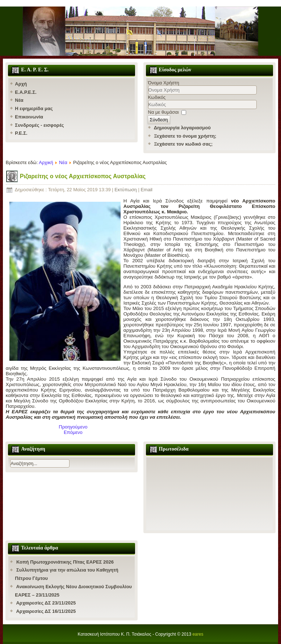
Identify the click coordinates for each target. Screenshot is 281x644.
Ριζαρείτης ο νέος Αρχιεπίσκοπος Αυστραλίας (83, 176)
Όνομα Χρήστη (164, 83)
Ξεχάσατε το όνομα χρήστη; (185, 136)
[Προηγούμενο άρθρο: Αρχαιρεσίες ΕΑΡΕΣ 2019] (73, 427)
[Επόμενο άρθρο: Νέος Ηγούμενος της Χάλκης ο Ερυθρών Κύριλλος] (73, 432)
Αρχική (46, 162)
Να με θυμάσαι (163, 112)
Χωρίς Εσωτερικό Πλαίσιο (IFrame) (209, 494)
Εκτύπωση (126, 190)
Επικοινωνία (29, 117)
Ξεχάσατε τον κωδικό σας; (183, 144)
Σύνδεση (159, 120)
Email (146, 190)
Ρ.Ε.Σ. (21, 133)
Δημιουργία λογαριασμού (182, 128)
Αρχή (21, 84)
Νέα (19, 100)
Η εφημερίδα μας (34, 108)
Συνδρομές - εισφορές (39, 125)
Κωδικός (157, 97)
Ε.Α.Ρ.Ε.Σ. (26, 92)
